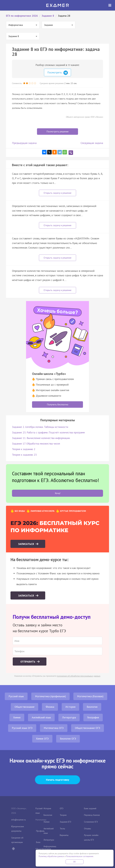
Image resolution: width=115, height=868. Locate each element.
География (93, 717)
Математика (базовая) (90, 696)
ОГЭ (62, 808)
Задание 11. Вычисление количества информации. (41, 438)
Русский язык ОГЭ (22, 728)
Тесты (62, 829)
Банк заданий (90, 808)
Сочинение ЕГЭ (91, 822)
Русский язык (16, 696)
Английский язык (41, 717)
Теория (63, 815)
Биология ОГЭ (68, 739)
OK (75, 862)
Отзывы (87, 829)
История (70, 707)
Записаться (26, 544)
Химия (17, 717)
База (38, 842)
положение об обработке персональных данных (79, 676)
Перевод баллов (92, 815)
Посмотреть (58, 73)
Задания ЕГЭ (65, 822)
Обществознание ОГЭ (88, 728)
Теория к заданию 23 (24, 455)
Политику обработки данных (51, 856)
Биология (92, 707)
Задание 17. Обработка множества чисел (36, 444)
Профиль (40, 831)
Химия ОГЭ (42, 739)
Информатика (50, 846)
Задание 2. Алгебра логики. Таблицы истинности (40, 427)
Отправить (28, 662)
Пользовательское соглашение (80, 856)
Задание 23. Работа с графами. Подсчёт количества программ (48, 432)
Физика (50, 707)
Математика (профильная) (50, 696)
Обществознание (24, 707)
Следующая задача (92, 143)
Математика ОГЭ (54, 728)
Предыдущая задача (24, 143)
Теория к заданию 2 (24, 449)
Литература (69, 717)
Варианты (64, 835)
